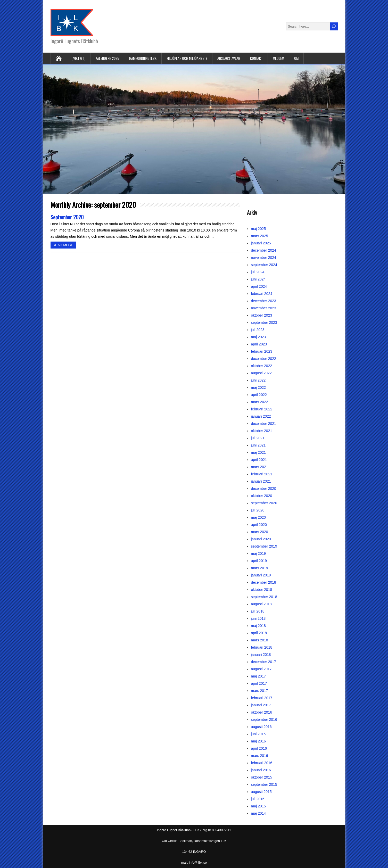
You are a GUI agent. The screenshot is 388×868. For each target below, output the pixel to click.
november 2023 (264, 308)
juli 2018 (258, 611)
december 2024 (264, 250)
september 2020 (264, 503)
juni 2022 (258, 380)
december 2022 (264, 359)
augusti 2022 (261, 373)
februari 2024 (262, 294)
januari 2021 (261, 481)
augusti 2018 (261, 604)
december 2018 (264, 582)
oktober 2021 (262, 431)
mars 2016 (260, 756)
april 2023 (259, 344)
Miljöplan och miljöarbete (187, 58)
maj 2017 (259, 676)
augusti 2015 (261, 792)
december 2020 (264, 489)
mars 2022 (260, 402)
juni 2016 (258, 734)
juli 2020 (258, 510)
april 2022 (259, 395)
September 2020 (67, 217)
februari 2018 (262, 647)
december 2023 (264, 301)
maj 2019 (259, 553)
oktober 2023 (262, 315)
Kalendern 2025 (107, 58)
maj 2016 (259, 741)
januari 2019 (261, 575)
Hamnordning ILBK (143, 58)
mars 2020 (260, 532)
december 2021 (264, 424)
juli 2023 (258, 330)
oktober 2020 (262, 496)
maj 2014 (259, 813)
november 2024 (264, 258)
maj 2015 (259, 806)
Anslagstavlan (229, 58)
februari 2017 (262, 698)
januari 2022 (261, 416)
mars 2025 (260, 236)
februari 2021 (262, 474)
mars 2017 (260, 691)
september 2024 (264, 265)
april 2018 (259, 633)
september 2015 (264, 784)
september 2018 (264, 597)
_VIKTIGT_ (79, 58)
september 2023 (264, 323)
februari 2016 (262, 763)
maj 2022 (259, 387)
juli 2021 (258, 438)
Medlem (278, 58)
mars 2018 (260, 640)
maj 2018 (259, 626)
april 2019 (259, 561)
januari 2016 (261, 770)
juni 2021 (258, 445)
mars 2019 (260, 568)
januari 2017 (261, 705)
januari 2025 (261, 243)
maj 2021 (259, 452)
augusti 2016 (261, 727)
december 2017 (264, 662)
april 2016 (259, 748)
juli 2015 (258, 799)
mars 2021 (260, 467)
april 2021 (259, 460)
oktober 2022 (262, 366)
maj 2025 (259, 229)
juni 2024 (258, 279)
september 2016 (264, 720)
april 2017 (259, 683)
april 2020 (259, 525)
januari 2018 (261, 655)
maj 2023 (259, 337)
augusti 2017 (261, 669)
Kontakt (256, 58)
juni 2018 (258, 618)
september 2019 (264, 546)
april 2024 (259, 286)
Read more (63, 245)
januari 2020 (261, 539)
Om (296, 58)
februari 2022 (262, 409)
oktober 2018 (262, 590)
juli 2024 (258, 272)
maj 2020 (259, 517)
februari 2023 (262, 351)
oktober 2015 (262, 777)
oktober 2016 (262, 712)
